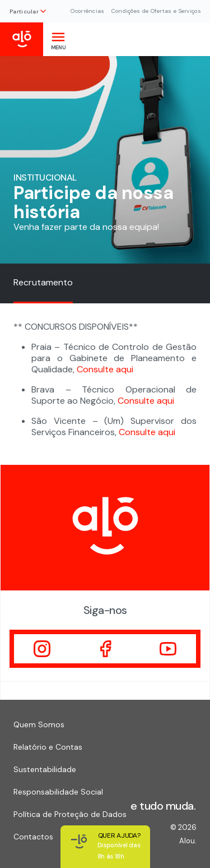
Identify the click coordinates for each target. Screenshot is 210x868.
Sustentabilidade (45, 769)
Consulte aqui (105, 369)
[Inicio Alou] (22, 39)
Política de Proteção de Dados (70, 814)
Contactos (33, 837)
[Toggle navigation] (58, 39)
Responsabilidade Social (58, 792)
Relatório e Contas (48, 747)
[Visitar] (42, 649)
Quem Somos (39, 724)
